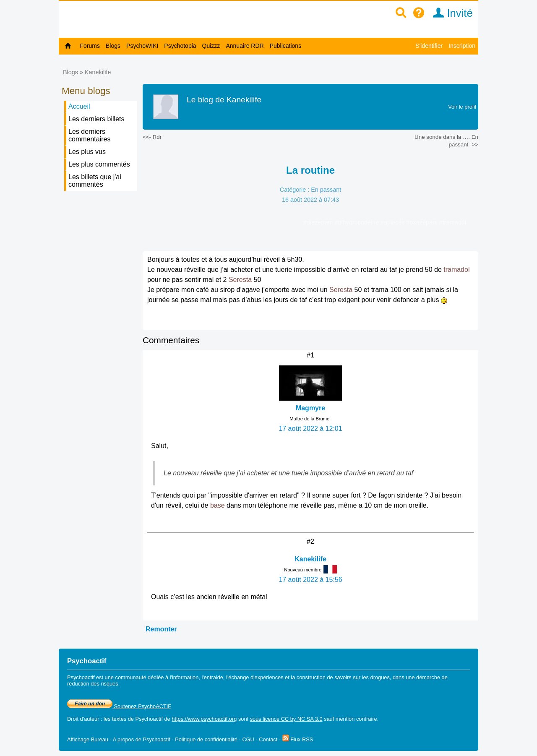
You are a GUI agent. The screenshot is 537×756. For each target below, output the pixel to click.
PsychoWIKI (142, 46)
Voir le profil (462, 107)
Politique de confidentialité (206, 739)
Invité (450, 13)
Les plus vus (87, 152)
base (218, 505)
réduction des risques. (93, 684)
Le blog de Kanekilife (224, 100)
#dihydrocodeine (357, 222)
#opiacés (394, 222)
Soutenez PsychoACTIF (119, 706)
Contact (268, 739)
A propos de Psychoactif (142, 739)
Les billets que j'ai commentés (95, 181)
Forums (90, 46)
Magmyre (310, 408)
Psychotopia (180, 46)
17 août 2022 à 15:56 (310, 580)
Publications (286, 46)
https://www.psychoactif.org (204, 719)
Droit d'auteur (83, 719)
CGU (248, 739)
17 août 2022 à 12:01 (310, 429)
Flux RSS (298, 739)
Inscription (462, 46)
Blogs (113, 46)
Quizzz (211, 46)
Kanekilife (98, 72)
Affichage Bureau (88, 739)
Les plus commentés (99, 164)
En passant (326, 190)
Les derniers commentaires (89, 135)
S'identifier (429, 46)
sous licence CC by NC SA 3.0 (286, 719)
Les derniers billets (96, 119)
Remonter (161, 629)
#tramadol (453, 222)
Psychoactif (149, 719)
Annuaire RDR (245, 46)
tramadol (456, 270)
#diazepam (319, 222)
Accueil (79, 106)
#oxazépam (423, 222)
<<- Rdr (152, 137)
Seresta (240, 280)
